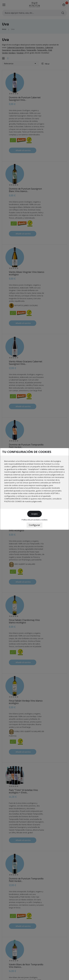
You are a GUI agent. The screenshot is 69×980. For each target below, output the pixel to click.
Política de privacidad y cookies (35, 520)
